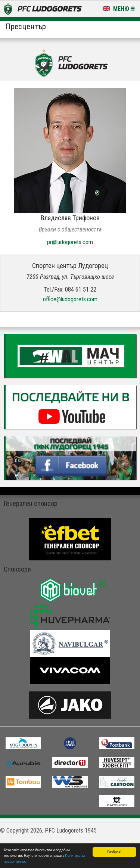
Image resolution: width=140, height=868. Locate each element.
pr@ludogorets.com (70, 242)
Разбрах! (115, 852)
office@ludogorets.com (70, 299)
